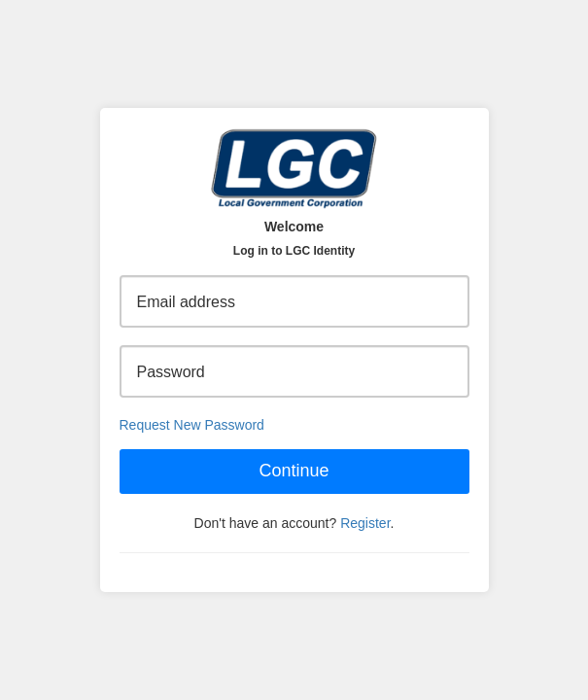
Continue (294, 471)
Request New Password (192, 425)
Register (365, 523)
